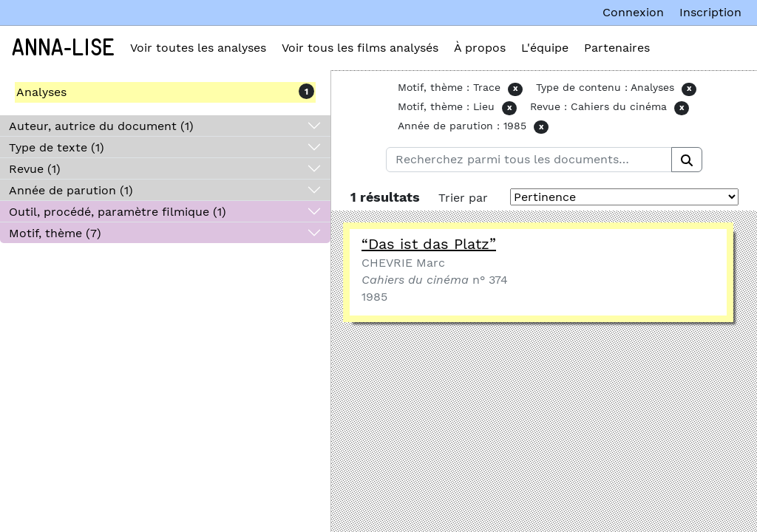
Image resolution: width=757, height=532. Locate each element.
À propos (480, 48)
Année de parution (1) (71, 190)
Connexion (633, 12)
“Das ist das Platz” (429, 244)
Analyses (41, 92)
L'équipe (545, 48)
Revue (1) (35, 169)
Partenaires (617, 48)
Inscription (710, 12)
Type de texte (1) (57, 147)
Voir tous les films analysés (360, 48)
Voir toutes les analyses (198, 48)
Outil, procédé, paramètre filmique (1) (118, 212)
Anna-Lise (63, 48)
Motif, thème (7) (55, 233)
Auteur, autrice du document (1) (101, 126)
